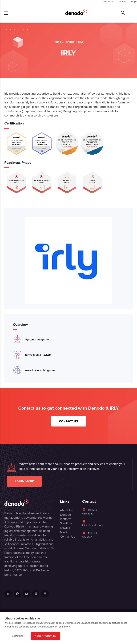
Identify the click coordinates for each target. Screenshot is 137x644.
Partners (70, 42)
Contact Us (69, 421)
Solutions (66, 523)
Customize (17, 636)
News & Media (65, 530)
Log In (134, 2)
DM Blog (122, 2)
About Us (66, 510)
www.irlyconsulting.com (40, 370)
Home (57, 42)
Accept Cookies (46, 636)
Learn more (24, 481)
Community (107, 2)
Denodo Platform (66, 517)
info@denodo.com (93, 524)
